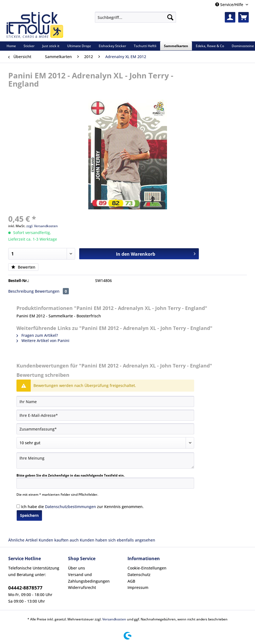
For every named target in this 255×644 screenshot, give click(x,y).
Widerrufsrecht (82, 587)
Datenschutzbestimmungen (70, 507)
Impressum (138, 587)
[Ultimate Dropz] (79, 46)
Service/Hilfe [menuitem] (230, 5)
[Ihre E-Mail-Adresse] (105, 415)
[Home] (11, 46)
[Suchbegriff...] (135, 17)
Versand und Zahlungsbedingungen (89, 578)
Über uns (76, 568)
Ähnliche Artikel (23, 540)
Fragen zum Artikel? (37, 335)
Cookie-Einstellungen (147, 568)
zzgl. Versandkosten (42, 226)
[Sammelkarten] (176, 46)
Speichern (29, 515)
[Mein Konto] (230, 17)
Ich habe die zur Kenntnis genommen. (82, 507)
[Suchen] (170, 17)
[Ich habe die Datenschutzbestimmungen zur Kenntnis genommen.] (18, 506)
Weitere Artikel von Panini (43, 340)
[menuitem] (135, 20)
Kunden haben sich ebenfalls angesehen (117, 540)
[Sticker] (29, 46)
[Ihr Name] (105, 401)
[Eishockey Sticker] (112, 46)
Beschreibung (21, 291)
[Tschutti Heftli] (145, 46)
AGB (131, 581)
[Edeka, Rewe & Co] (210, 46)
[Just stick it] (51, 46)
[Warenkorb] (243, 17)
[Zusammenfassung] (105, 429)
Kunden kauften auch (59, 540)
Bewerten (23, 267)
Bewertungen (52, 291)
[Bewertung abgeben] (105, 443)
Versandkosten (114, 619)
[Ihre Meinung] (105, 461)
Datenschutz (139, 575)
